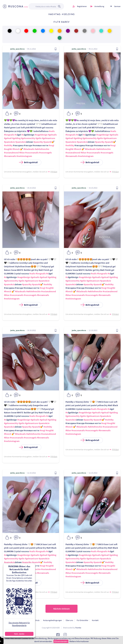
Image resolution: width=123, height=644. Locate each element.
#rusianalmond (11, 153)
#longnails (9, 135)
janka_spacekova (17, 49)
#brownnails (10, 156)
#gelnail (8, 138)
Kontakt (95, 620)
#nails (52, 131)
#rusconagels (45, 153)
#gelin (39, 138)
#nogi (51, 145)
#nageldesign (41, 135)
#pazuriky (38, 142)
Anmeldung (99, 6)
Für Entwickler (82, 620)
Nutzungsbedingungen (53, 620)
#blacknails (29, 149)
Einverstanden (61, 641)
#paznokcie (9, 142)
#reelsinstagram (24, 156)
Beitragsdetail (29, 162)
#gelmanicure (49, 138)
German (117, 6)
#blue (22, 153)
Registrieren (82, 6)
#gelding (16, 138)
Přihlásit (54, 172)
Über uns (69, 620)
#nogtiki (8, 149)
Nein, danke (19, 634)
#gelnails (52, 135)
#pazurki (48, 142)
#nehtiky (8, 145)
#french (16, 149)
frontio (78, 628)
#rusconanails (32, 153)
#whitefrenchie (42, 149)
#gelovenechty (28, 138)
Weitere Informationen (79, 641)
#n (16, 135)
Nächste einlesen (61, 609)
